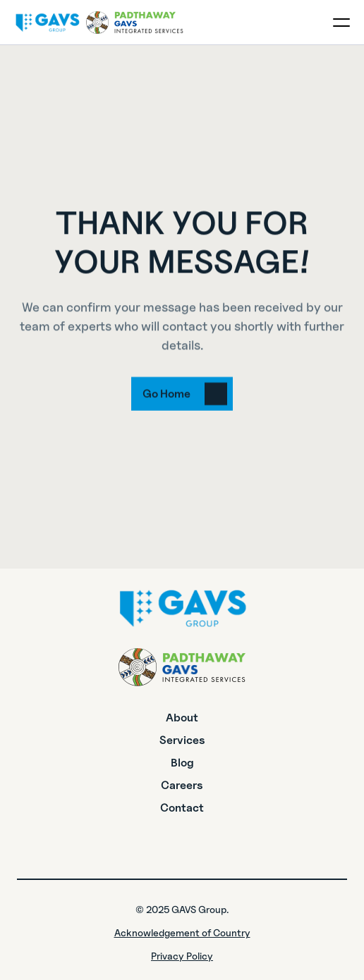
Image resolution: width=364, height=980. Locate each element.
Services (182, 740)
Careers (182, 785)
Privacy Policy (182, 956)
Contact (182, 808)
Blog (182, 763)
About (182, 718)
